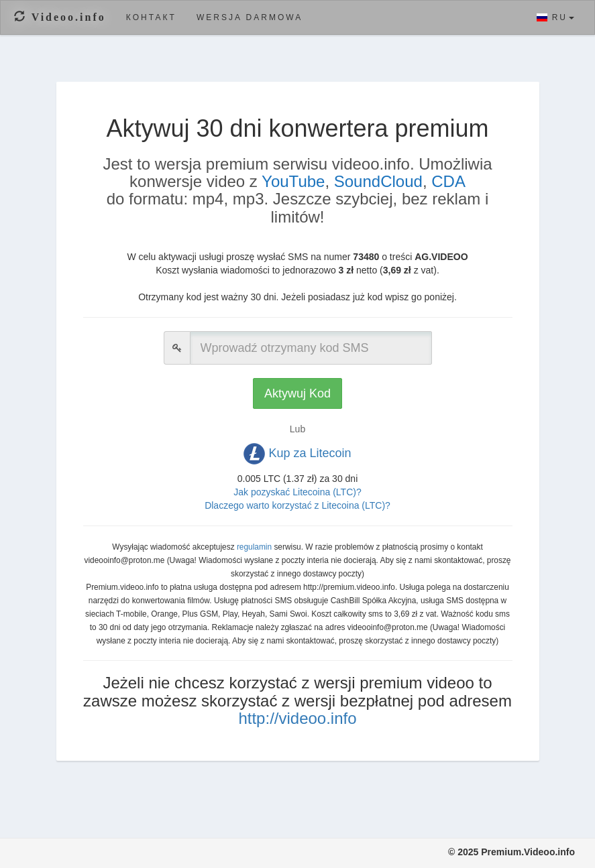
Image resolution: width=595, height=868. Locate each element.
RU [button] (555, 17)
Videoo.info (60, 17)
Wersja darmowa (250, 17)
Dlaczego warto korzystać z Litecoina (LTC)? (297, 505)
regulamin (254, 547)
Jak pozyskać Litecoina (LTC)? (297, 492)
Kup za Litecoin (297, 454)
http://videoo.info (297, 718)
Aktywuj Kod (297, 393)
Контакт (151, 17)
